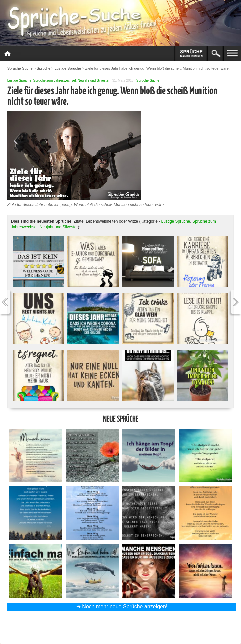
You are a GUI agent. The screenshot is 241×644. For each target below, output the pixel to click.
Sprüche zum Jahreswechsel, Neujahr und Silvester (71, 81)
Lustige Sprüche (19, 81)
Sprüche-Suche (148, 81)
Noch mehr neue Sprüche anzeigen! (125, 606)
